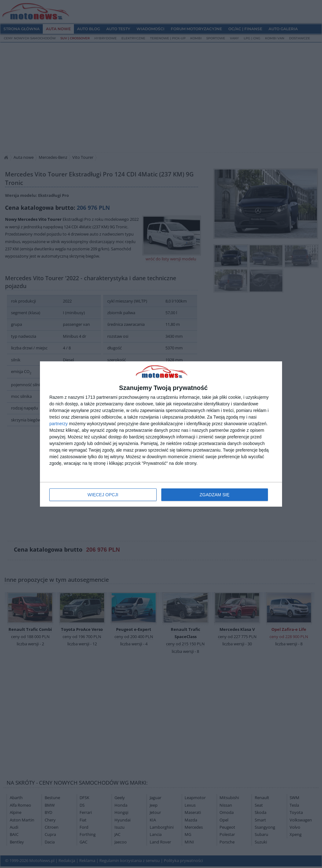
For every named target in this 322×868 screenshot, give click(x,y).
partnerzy (58, 424)
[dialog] (161, 434)
